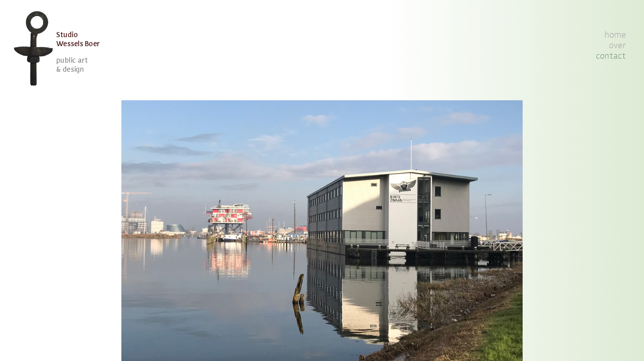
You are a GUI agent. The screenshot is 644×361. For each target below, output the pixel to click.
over (617, 46)
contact (611, 56)
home (615, 35)
